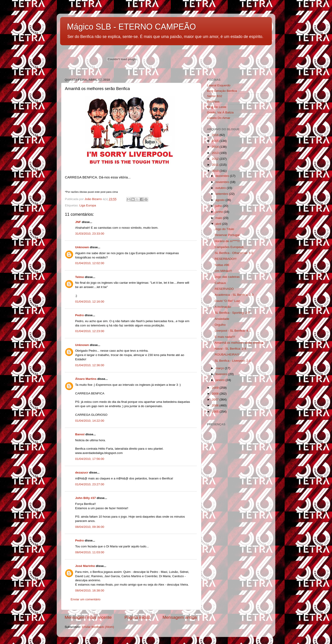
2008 (216, 394)
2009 (216, 388)
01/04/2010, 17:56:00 (90, 459)
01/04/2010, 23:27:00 (90, 484)
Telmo (80, 277)
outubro (221, 188)
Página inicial (137, 617)
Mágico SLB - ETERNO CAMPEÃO (131, 27)
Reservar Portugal (227, 235)
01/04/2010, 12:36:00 (90, 365)
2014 (216, 147)
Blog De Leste (217, 107)
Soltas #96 (222, 265)
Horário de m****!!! (227, 241)
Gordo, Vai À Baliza (220, 112)
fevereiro (222, 374)
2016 (216, 135)
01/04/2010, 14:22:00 (90, 421)
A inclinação (223, 307)
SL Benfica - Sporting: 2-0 (232, 313)
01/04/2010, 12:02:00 (90, 263)
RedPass (213, 101)
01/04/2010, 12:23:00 (90, 331)
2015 (216, 141)
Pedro (79, 315)
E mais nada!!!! (225, 337)
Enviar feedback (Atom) (98, 627)
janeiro (220, 380)
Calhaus (220, 283)
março (220, 368)
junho (220, 212)
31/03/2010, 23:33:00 (90, 234)
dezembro (223, 176)
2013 (216, 153)
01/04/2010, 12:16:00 (90, 302)
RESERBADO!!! (226, 259)
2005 (216, 412)
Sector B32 (215, 96)
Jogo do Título (224, 229)
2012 (216, 159)
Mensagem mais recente (88, 617)
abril (219, 224)
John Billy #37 (86, 498)
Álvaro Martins (86, 379)
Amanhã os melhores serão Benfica (239, 343)
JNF (78, 222)
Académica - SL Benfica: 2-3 (234, 295)
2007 (216, 400)
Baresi (80, 434)
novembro (223, 182)
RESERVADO (224, 289)
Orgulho (220, 325)
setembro (222, 194)
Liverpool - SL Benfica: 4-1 (233, 331)
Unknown (82, 247)
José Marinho (85, 566)
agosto (220, 200)
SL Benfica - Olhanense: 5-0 (234, 253)
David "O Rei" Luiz (227, 301)
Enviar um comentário (86, 599)
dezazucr (82, 472)
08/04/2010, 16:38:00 (90, 590)
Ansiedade (222, 319)
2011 (216, 165)
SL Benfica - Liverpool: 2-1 (233, 361)
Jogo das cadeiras (227, 277)
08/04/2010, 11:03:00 (90, 552)
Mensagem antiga (180, 617)
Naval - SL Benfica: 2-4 (230, 349)
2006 (216, 405)
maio (219, 218)
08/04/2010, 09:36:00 (90, 527)
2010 (216, 171)
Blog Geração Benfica (222, 91)
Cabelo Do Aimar (219, 118)
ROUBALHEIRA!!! (227, 355)
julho (219, 206)
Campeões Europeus (229, 247)
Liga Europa (88, 205)
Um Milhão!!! (223, 271)
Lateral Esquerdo (219, 85)
